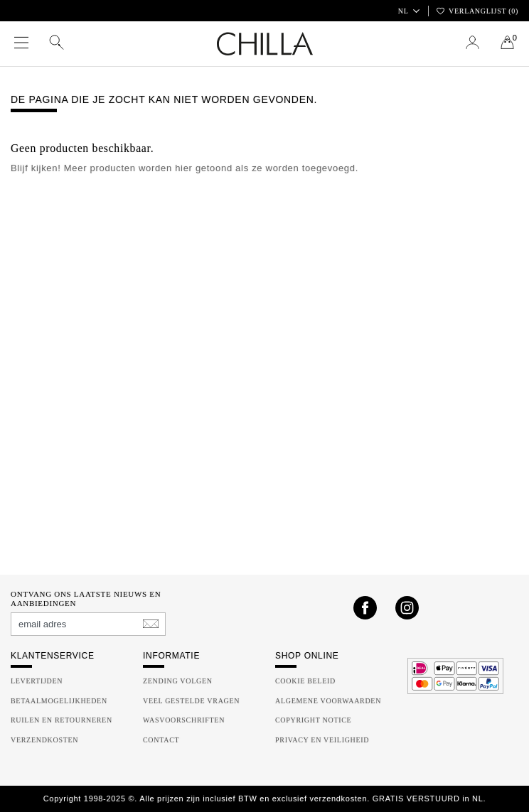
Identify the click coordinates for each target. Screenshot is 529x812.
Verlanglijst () (477, 11)
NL (408, 11)
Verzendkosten (44, 740)
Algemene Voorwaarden (328, 701)
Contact (161, 740)
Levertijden (37, 681)
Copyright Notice (313, 720)
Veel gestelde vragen (191, 701)
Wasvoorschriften (184, 720)
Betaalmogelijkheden (59, 701)
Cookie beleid (305, 681)
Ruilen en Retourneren (62, 720)
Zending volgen (178, 681)
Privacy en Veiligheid (322, 740)
